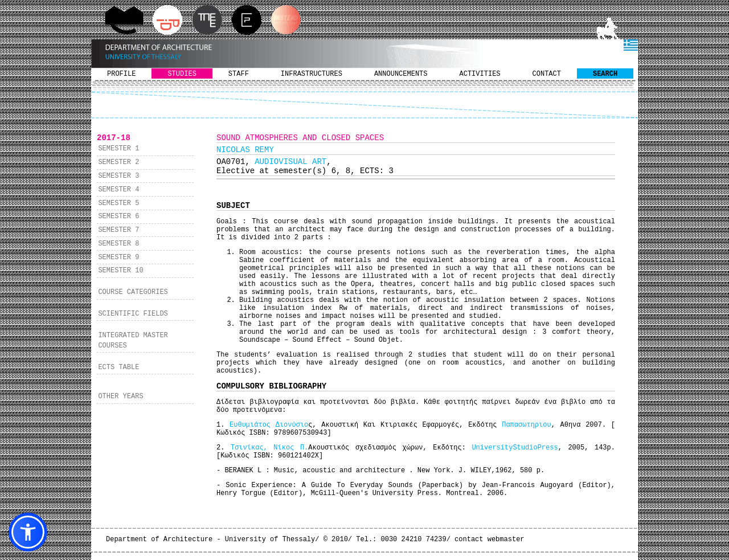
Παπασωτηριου (526, 425)
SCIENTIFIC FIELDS (133, 314)
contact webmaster (489, 539)
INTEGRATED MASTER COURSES (133, 341)
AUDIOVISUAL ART (290, 162)
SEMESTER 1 (118, 149)
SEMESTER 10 (120, 271)
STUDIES (182, 74)
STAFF (239, 74)
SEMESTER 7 (118, 230)
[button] (28, 532)
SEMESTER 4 (118, 190)
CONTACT (547, 74)
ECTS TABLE (118, 367)
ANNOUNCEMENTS (401, 74)
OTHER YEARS (120, 397)
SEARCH (605, 74)
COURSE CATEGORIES (133, 292)
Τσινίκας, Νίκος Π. (269, 448)
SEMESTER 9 (118, 257)
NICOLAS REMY (245, 150)
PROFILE (121, 74)
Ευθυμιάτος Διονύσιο (269, 425)
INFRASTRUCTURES (312, 74)
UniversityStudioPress (515, 448)
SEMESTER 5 (118, 203)
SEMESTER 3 (118, 176)
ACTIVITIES (480, 74)
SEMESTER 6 (118, 216)
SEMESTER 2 (118, 162)
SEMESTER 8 (118, 244)
